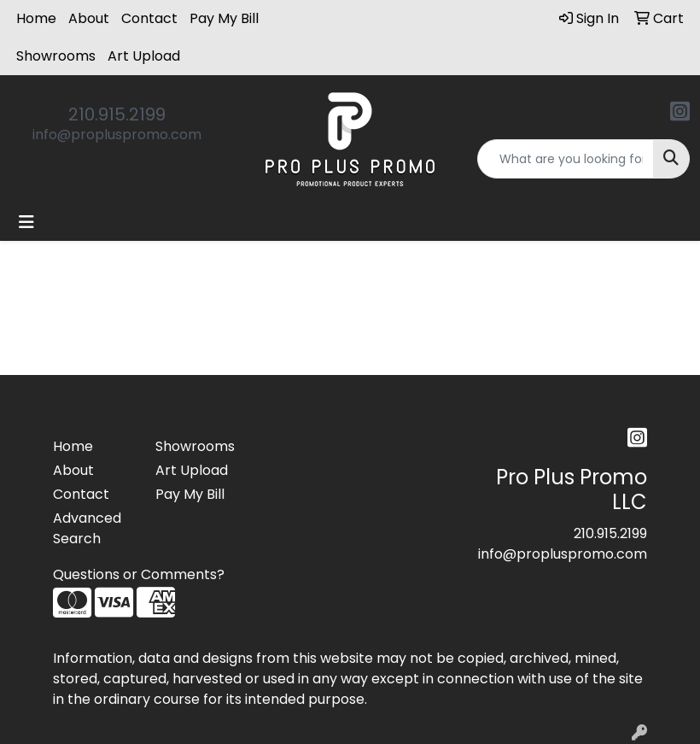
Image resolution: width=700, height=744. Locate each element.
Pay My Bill (224, 18)
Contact (149, 18)
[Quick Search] (566, 159)
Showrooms (56, 56)
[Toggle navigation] (26, 222)
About (89, 18)
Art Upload (144, 56)
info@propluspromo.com (117, 135)
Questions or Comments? (139, 574)
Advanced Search (87, 528)
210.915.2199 (117, 114)
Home (36, 18)
